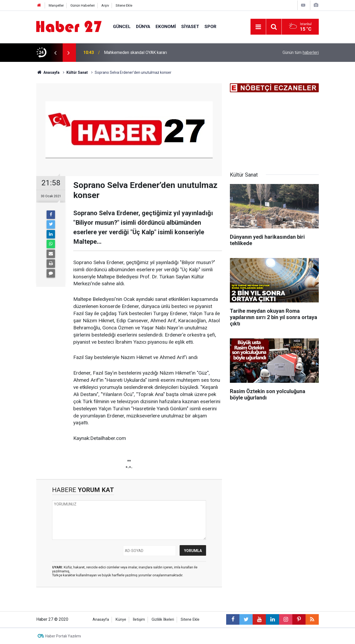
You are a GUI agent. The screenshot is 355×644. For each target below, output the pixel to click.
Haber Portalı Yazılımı (63, 636)
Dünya (143, 26)
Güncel (122, 26)
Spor (210, 26)
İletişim (139, 620)
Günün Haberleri (83, 5)
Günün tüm (301, 52)
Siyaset (190, 26)
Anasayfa (101, 620)
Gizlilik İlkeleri (163, 620)
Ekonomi (166, 26)
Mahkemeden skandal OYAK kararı (135, 52)
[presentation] (55, 53)
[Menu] (258, 27)
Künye (121, 620)
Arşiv (105, 5)
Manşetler (56, 5)
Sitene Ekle (124, 5)
